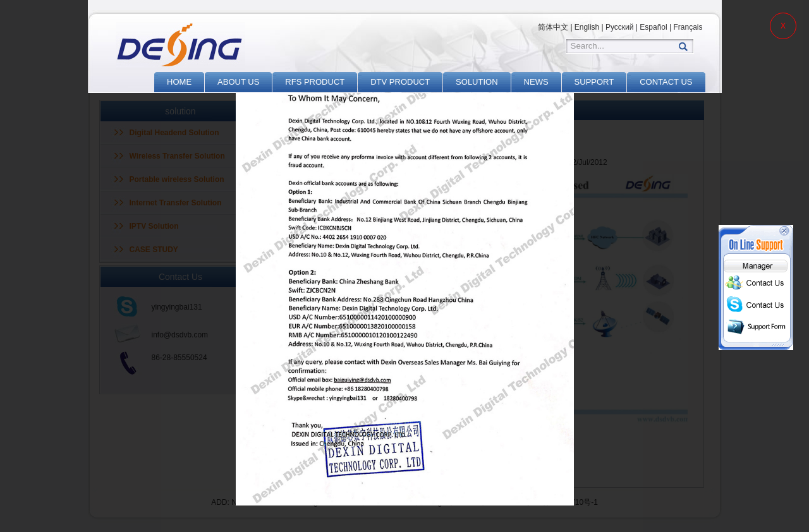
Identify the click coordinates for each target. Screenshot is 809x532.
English (587, 27)
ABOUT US (238, 82)
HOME (179, 82)
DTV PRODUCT (400, 82)
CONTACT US (666, 82)
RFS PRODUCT (315, 82)
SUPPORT (594, 82)
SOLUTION (477, 82)
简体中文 (553, 27)
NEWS (536, 82)
